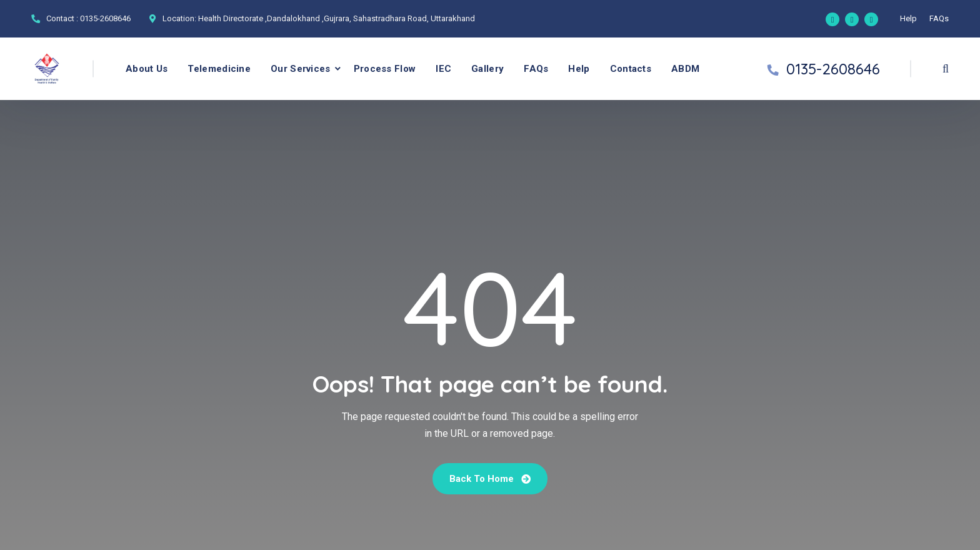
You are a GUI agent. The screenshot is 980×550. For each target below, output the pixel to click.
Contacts (631, 69)
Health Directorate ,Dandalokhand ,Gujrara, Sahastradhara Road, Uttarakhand (337, 18)
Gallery (487, 69)
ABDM (685, 69)
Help (908, 18)
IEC (443, 69)
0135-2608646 (105, 18)
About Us (147, 69)
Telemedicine (219, 69)
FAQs (939, 18)
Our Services (301, 69)
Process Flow (385, 69)
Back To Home (490, 479)
